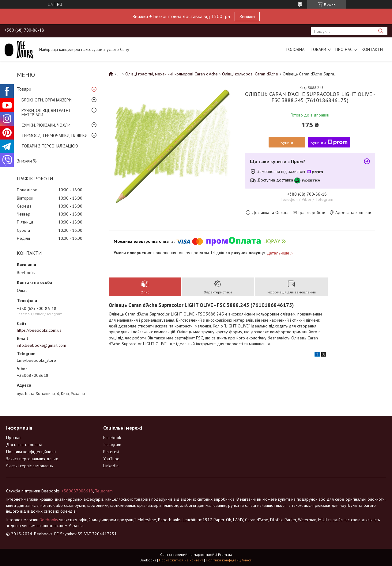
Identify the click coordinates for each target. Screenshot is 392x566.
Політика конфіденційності (31, 452)
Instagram (112, 445)
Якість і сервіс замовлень (29, 466)
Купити (287, 142)
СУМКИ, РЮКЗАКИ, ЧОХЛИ (46, 125)
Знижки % (27, 161)
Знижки (247, 16)
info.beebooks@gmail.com (41, 345)
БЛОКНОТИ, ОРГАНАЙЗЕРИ (47, 100)
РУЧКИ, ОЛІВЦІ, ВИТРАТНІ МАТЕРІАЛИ (46, 113)
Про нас (344, 49)
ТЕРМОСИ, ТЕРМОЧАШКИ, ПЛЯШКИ (55, 136)
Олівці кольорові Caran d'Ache (250, 74)
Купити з (329, 142)
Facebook (112, 438)
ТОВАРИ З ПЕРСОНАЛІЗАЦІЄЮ (50, 146)
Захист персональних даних (32, 459)
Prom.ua (225, 555)
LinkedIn (111, 466)
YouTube (111, 459)
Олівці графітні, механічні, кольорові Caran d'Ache (171, 74)
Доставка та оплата (24, 445)
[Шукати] (381, 31)
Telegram (104, 491)
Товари (318, 49)
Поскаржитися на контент (181, 560)
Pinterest (111, 452)
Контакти (372, 49)
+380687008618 (77, 491)
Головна (295, 49)
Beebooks (49, 520)
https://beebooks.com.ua (39, 330)
